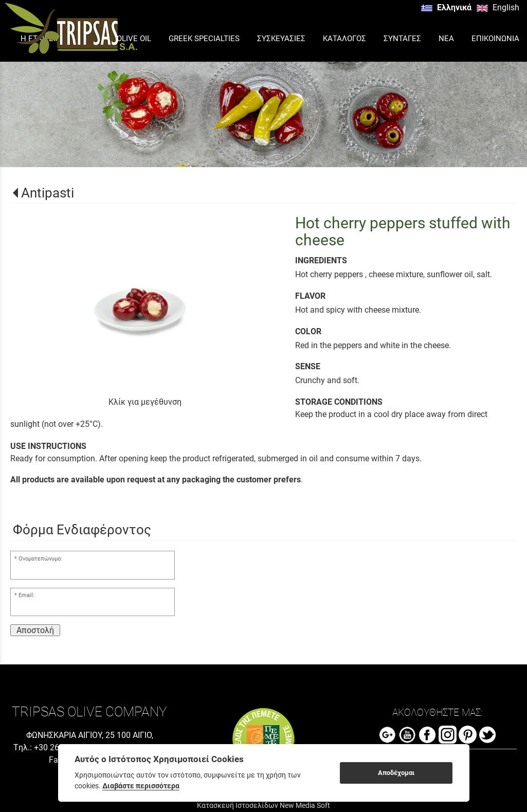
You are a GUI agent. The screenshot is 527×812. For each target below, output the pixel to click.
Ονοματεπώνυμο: (40, 559)
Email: (26, 595)
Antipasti (48, 193)
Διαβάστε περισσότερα (141, 786)
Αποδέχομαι (396, 773)
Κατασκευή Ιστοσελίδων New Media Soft (263, 805)
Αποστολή (35, 630)
